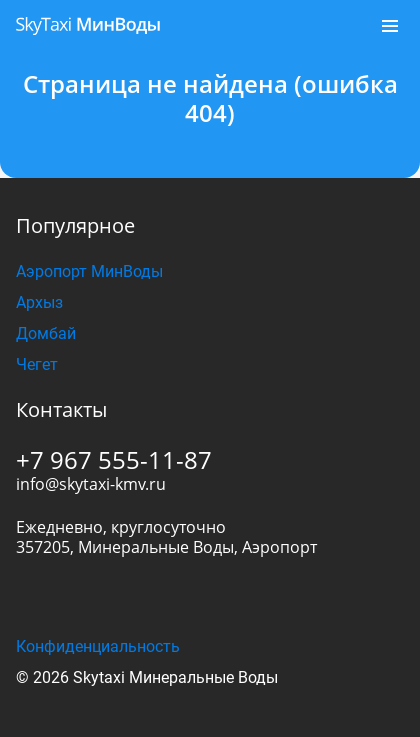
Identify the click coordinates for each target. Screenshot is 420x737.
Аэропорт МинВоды (89, 271)
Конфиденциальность (98, 646)
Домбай (46, 333)
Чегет (37, 364)
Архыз (39, 302)
